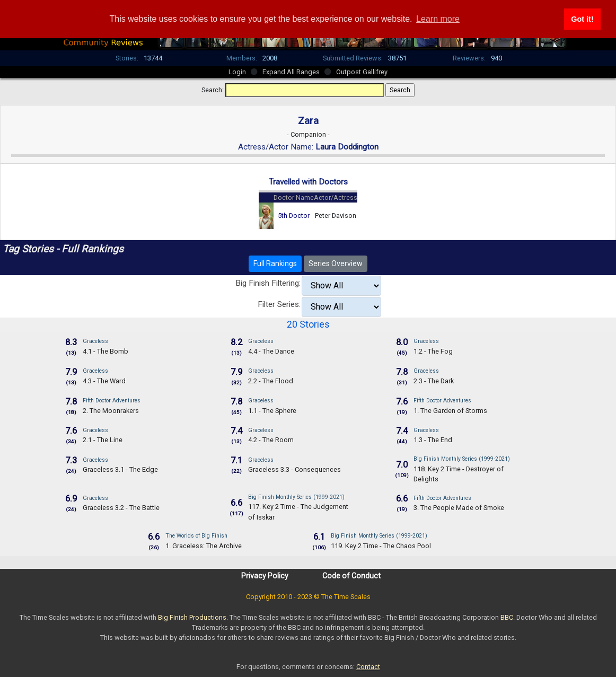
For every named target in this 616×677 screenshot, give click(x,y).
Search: (213, 90)
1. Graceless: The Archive (204, 546)
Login (237, 72)
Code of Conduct (351, 576)
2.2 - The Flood (271, 381)
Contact (368, 667)
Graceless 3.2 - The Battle (121, 508)
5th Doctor (294, 216)
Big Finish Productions (192, 617)
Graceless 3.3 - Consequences (294, 469)
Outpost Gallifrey (362, 72)
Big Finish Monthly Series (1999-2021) (462, 459)
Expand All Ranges (291, 72)
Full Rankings (275, 263)
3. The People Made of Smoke (459, 508)
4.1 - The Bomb (105, 351)
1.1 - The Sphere (272, 411)
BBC (507, 617)
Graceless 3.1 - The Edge (120, 469)
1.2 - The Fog (433, 351)
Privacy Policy (265, 576)
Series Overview (336, 263)
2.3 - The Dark (434, 381)
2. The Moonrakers (111, 411)
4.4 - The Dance (271, 351)
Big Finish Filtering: (268, 283)
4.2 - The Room (271, 440)
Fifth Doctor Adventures (112, 401)
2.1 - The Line (103, 440)
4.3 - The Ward (104, 381)
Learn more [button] (438, 19)
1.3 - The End (433, 440)
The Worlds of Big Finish (196, 536)
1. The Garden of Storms (450, 411)
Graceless (95, 341)
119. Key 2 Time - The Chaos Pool (381, 546)
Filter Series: (279, 304)
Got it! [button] (582, 19)
